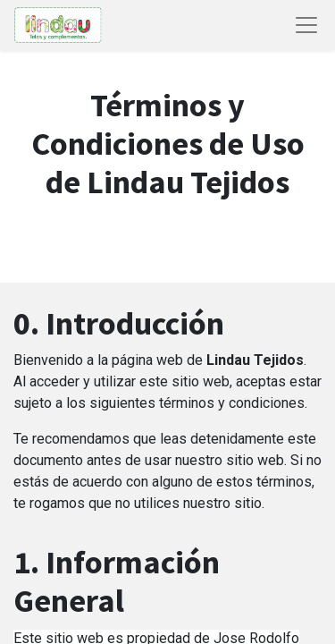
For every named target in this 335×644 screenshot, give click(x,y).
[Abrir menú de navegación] (306, 25)
